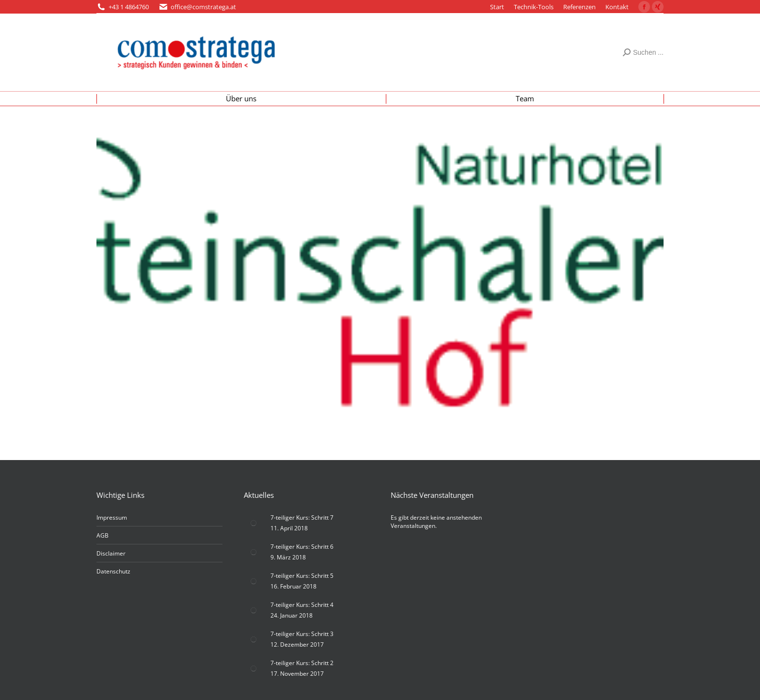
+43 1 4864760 (129, 7)
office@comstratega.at (203, 7)
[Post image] (253, 523)
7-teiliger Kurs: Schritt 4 (302, 605)
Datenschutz (113, 571)
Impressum (112, 517)
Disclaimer (111, 553)
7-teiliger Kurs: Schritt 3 (302, 634)
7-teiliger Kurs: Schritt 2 (302, 663)
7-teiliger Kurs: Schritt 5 (302, 576)
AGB (103, 535)
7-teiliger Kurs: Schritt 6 (302, 547)
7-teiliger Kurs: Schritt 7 (302, 517)
